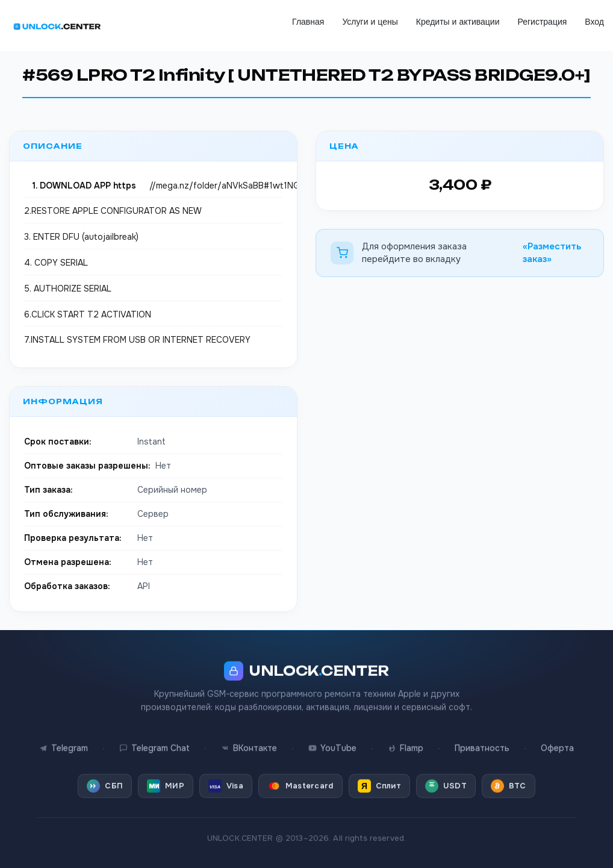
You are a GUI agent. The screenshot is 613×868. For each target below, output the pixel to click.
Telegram (64, 738)
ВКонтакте (249, 738)
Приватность (482, 738)
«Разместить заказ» (552, 253)
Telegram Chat (154, 738)
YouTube (332, 738)
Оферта (557, 738)
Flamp (406, 738)
